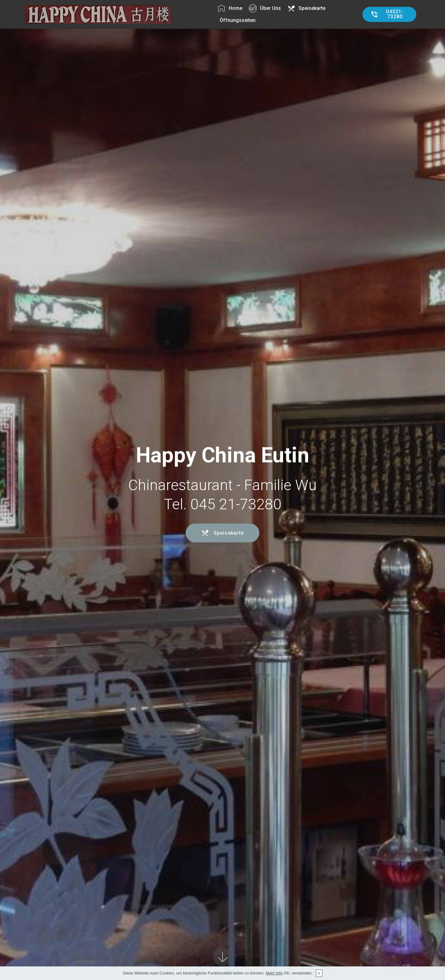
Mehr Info (274, 973)
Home (230, 8)
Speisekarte (306, 8)
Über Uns (265, 8)
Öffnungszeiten (238, 20)
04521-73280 (387, 14)
